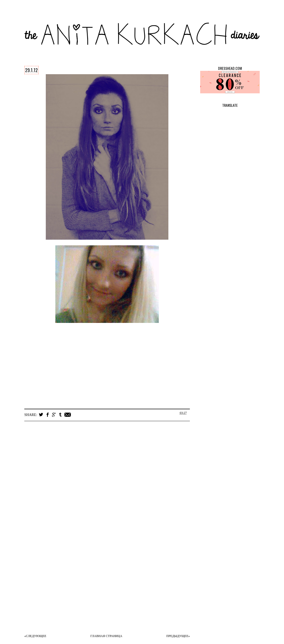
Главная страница (106, 636)
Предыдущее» (178, 636)
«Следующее (35, 636)
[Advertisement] (112, 593)
